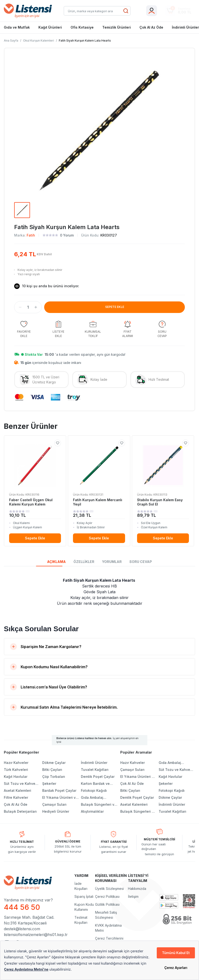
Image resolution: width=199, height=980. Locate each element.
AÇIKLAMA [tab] (56, 562)
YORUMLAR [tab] (112, 562)
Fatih (31, 235)
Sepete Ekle (35, 538)
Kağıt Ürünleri (50, 27)
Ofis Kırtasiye (82, 27)
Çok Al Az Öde (151, 27)
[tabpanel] (99, 592)
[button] (20, 307)
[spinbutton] (28, 307)
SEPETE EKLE (115, 307)
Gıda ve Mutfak (17, 27)
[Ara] (126, 11)
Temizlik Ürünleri (117, 27)
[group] (24, 329)
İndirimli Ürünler (185, 27)
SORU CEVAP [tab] (141, 562)
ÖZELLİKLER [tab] (84, 562)
